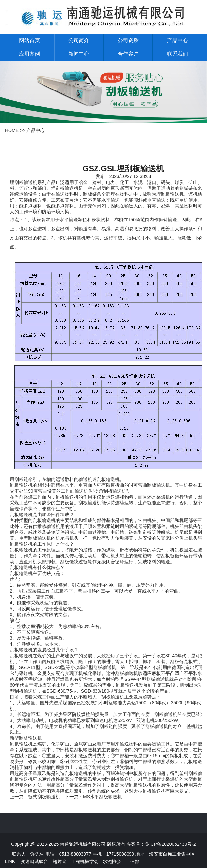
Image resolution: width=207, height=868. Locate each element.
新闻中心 (79, 54)
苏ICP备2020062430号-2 (170, 844)
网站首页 (29, 40)
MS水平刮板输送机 (103, 797)
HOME (12, 130)
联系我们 (178, 54)
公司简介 (79, 40)
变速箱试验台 (34, 861)
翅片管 (60, 861)
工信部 (132, 861)
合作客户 (128, 54)
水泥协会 (112, 861)
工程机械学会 (85, 861)
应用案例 (29, 54)
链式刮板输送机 (44, 797)
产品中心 (178, 40)
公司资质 (128, 40)
